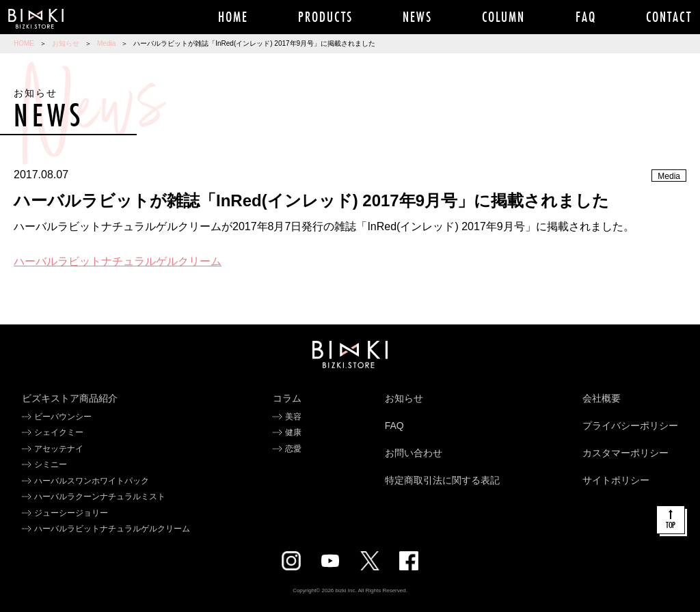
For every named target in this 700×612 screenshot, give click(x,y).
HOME (24, 43)
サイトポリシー (616, 480)
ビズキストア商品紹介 (70, 398)
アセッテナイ (59, 449)
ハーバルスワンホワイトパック (92, 481)
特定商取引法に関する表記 (442, 480)
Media (106, 43)
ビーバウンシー (63, 417)
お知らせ (66, 43)
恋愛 (293, 449)
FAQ (394, 426)
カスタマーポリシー (625, 453)
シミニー (51, 464)
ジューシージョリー (71, 513)
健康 (293, 432)
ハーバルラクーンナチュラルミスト (100, 497)
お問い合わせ (414, 453)
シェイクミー (59, 432)
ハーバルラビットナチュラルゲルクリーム (118, 261)
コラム (287, 398)
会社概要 (602, 398)
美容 (293, 417)
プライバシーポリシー (630, 426)
